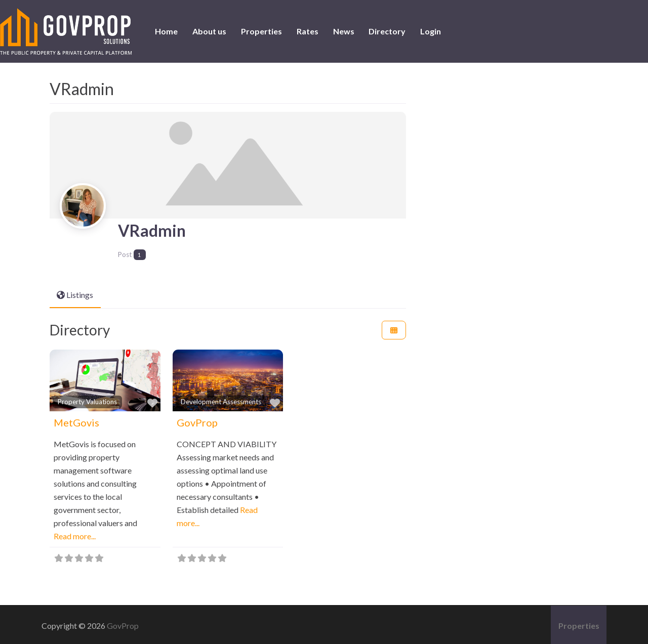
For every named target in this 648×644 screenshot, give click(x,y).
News (344, 31)
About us (209, 31)
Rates (308, 31)
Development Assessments (221, 400)
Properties (261, 31)
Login (431, 31)
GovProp (197, 420)
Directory (387, 31)
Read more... (75, 534)
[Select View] (394, 328)
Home (166, 31)
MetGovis (76, 420)
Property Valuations (87, 400)
